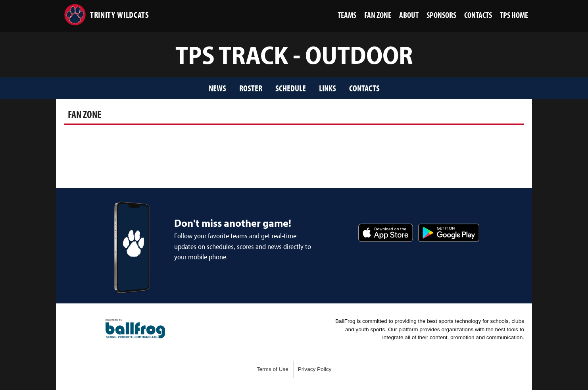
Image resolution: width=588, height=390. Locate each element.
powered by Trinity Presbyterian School (135, 329)
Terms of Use (273, 369)
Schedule (291, 88)
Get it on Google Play (449, 233)
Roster (251, 88)
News (217, 88)
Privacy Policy (315, 369)
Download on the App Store (386, 233)
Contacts (364, 88)
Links (328, 88)
